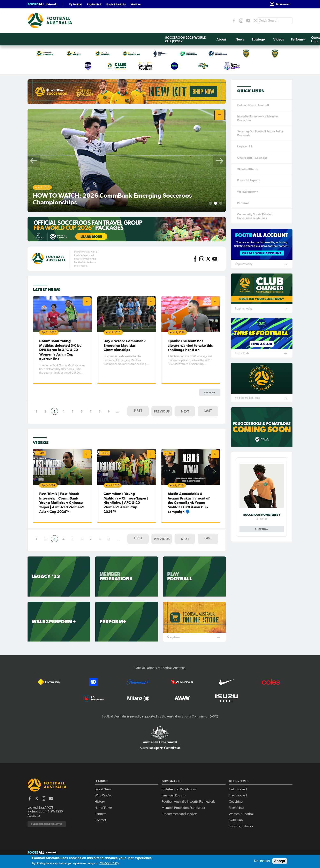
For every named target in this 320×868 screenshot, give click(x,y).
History (100, 790)
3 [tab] (221, 203)
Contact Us (268, 39)
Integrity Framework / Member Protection (258, 118)
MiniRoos (136, 4)
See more (210, 288)
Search (288, 39)
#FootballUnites (248, 169)
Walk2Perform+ (248, 192)
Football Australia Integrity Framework (188, 790)
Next (220, 161)
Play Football (94, 4)
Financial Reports (249, 180)
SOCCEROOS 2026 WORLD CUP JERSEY (51, 39)
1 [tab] (210, 203)
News (111, 39)
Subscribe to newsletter (47, 812)
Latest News (103, 778)
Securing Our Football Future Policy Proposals (260, 133)
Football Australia (116, 4)
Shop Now (262, 529)
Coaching (236, 790)
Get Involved (245, 39)
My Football (75, 4)
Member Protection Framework (183, 796)
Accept (280, 861)
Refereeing (236, 796)
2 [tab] (216, 203)
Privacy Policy (109, 863)
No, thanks (262, 861)
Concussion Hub (183, 39)
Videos (146, 39)
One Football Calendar (252, 158)
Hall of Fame (103, 796)
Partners (100, 802)
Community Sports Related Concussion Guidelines (255, 216)
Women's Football (242, 802)
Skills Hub (236, 809)
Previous (34, 161)
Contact (100, 809)
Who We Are (103, 784)
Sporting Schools (241, 815)
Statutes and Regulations (179, 778)
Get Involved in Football (253, 105)
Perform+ (163, 39)
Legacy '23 (245, 146)
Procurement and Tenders (180, 802)
